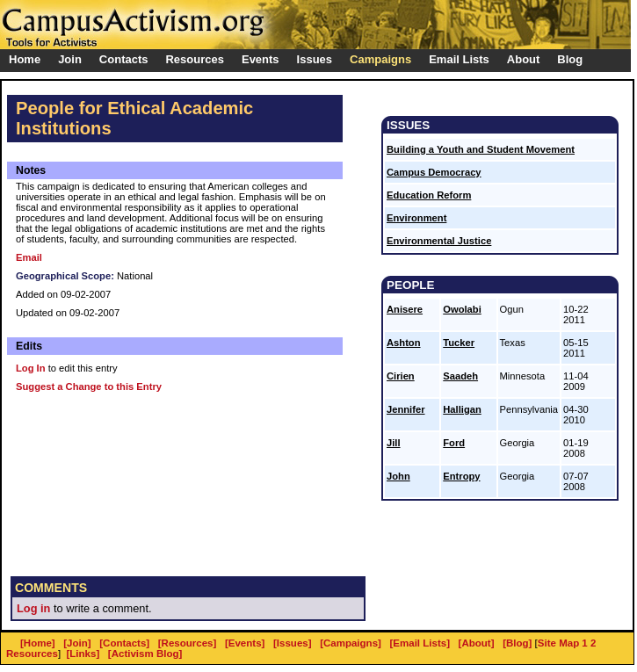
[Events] (245, 643)
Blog (570, 59)
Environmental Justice (439, 241)
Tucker (459, 343)
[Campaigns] (351, 643)
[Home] (38, 643)
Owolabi (462, 309)
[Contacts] (124, 643)
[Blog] (517, 643)
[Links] (83, 654)
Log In (31, 368)
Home (25, 59)
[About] (477, 643)
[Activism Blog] (145, 654)
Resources (32, 654)
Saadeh (460, 376)
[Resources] (188, 643)
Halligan (462, 409)
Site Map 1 (563, 643)
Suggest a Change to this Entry (89, 387)
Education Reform (429, 195)
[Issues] (293, 643)
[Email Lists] (420, 643)
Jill (394, 443)
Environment (416, 218)
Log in (33, 608)
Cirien (401, 376)
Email (29, 257)
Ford (454, 443)
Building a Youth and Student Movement (481, 149)
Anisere (405, 309)
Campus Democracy (434, 172)
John (398, 476)
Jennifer (406, 409)
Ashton (404, 343)
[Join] (77, 643)
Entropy (461, 476)
